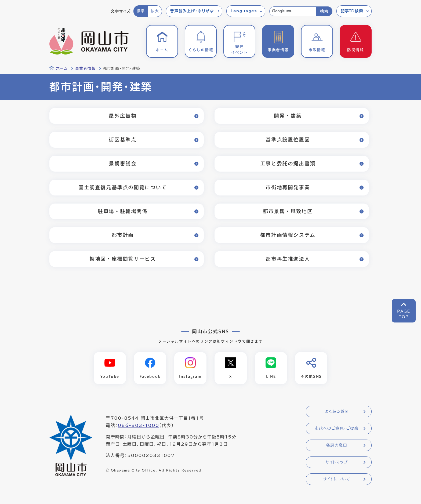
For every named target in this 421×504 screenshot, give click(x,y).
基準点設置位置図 (288, 139)
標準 (141, 11)
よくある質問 (337, 412)
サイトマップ (337, 462)
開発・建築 (288, 116)
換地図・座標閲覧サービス (123, 259)
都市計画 (122, 235)
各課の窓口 (337, 445)
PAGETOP (404, 314)
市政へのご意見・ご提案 (337, 429)
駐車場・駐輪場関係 (123, 211)
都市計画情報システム (288, 235)
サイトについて (337, 479)
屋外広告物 (123, 116)
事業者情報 (85, 68)
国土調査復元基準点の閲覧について (123, 187)
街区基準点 (123, 139)
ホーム (62, 68)
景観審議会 (123, 163)
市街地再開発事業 (288, 187)
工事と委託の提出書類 (288, 163)
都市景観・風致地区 (288, 211)
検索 (324, 11)
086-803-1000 (139, 426)
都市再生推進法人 (288, 259)
